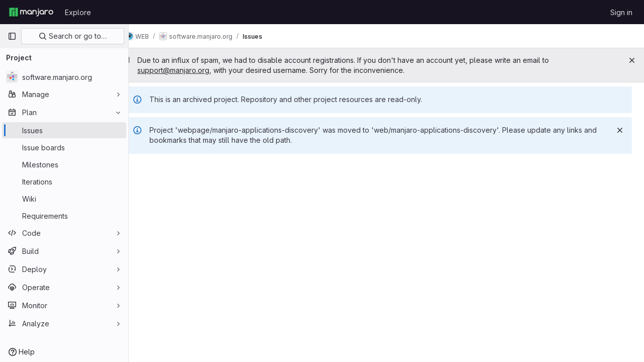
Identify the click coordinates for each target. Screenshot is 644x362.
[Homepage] (31, 12)
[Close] (632, 60)
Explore (78, 12)
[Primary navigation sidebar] (12, 36)
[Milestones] (64, 164)
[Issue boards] (64, 147)
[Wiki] (64, 199)
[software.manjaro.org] (64, 77)
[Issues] (64, 130)
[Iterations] (64, 182)
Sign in (621, 12)
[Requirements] (64, 216)
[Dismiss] (620, 130)
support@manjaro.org (189, 70)
